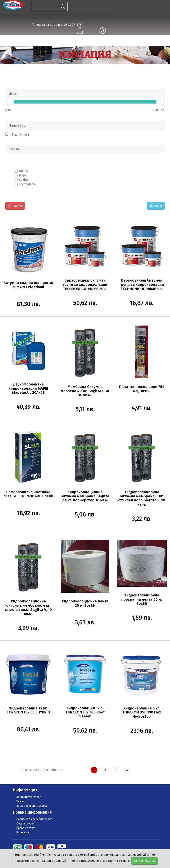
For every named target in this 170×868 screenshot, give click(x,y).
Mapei (23, 175)
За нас (20, 801)
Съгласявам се (144, 861)
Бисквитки (23, 832)
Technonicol (27, 184)
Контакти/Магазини (29, 797)
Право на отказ (26, 828)
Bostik (23, 171)
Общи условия (25, 824)
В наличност (20, 135)
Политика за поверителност (34, 819)
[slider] (10, 102)
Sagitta (24, 180)
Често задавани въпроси (32, 806)
